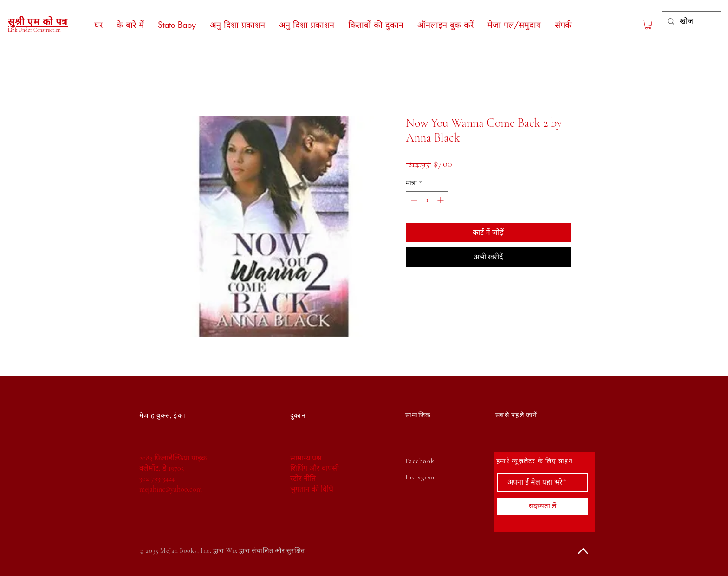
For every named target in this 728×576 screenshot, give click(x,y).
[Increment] (441, 200)
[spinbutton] (427, 200)
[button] (648, 25)
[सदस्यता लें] (543, 506)
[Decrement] (413, 200)
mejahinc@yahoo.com (171, 489)
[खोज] (691, 22)
